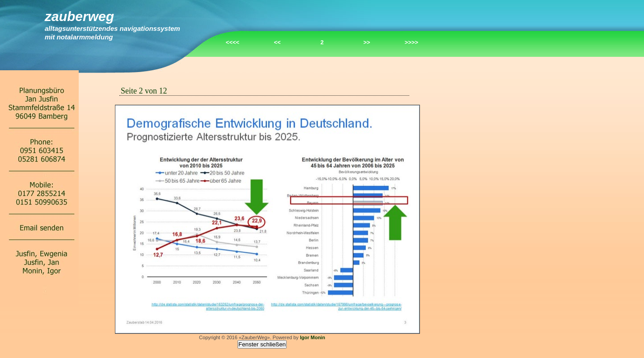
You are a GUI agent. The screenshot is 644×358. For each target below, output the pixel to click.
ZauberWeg (79, 16)
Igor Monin (313, 337)
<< (277, 42)
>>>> (411, 42)
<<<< (233, 42)
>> (366, 42)
